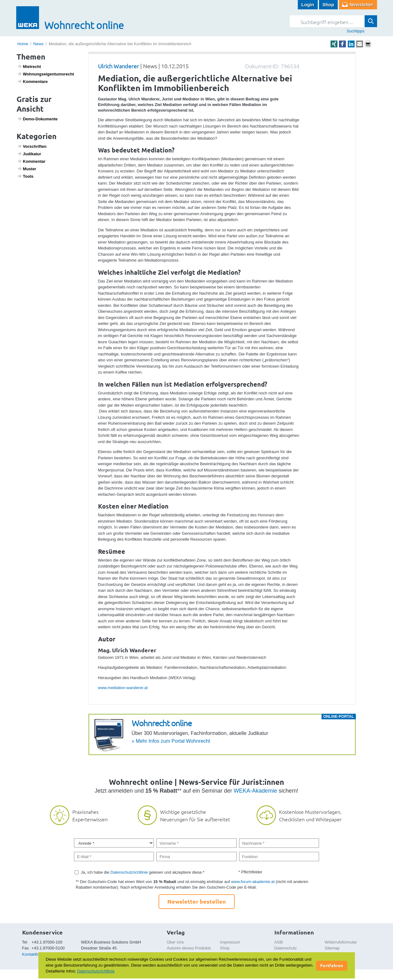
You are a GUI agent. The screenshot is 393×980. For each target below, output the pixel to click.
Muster (27, 169)
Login (308, 5)
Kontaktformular (37, 954)
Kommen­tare (32, 81)
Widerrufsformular (341, 942)
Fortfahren (332, 965)
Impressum (230, 942)
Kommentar (31, 161)
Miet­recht (29, 66)
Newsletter (361, 5)
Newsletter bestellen (197, 901)
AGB (279, 942)
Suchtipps (355, 31)
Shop (328, 5)
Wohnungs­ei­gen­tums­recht (46, 74)
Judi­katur (29, 154)
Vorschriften (32, 146)
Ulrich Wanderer (118, 66)
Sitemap (332, 948)
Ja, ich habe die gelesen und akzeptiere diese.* (143, 872)
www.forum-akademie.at (253, 882)
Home (23, 44)
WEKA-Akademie (255, 791)
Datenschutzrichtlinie (129, 872)
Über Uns (175, 942)
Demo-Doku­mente (37, 119)
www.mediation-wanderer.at (123, 688)
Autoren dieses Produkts (189, 948)
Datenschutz (286, 948)
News (39, 44)
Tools (25, 176)
